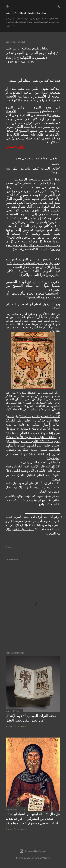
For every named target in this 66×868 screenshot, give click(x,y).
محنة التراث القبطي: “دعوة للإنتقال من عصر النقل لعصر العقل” (31, 718)
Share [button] (9, 547)
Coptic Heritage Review (26, 13)
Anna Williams (43, 858)
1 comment (20, 726)
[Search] (58, 6)
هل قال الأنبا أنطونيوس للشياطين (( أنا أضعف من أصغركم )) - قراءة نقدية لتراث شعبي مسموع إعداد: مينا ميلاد (33, 819)
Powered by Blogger (33, 851)
